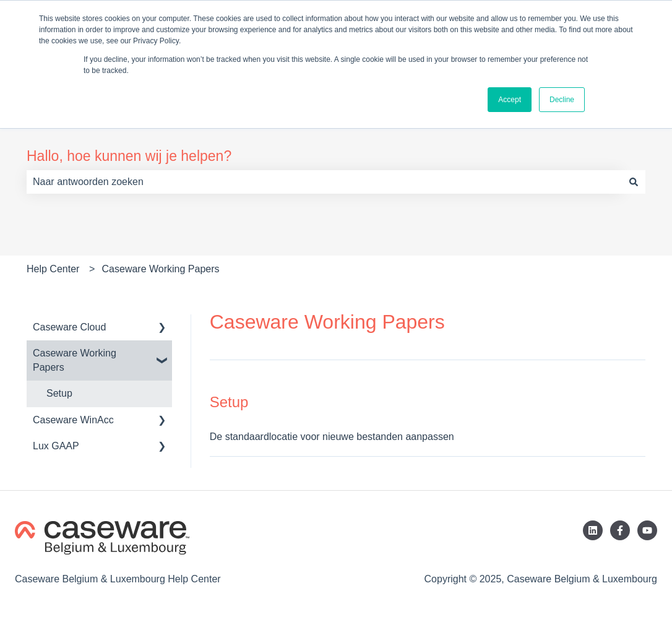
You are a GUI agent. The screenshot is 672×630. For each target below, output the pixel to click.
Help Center (53, 269)
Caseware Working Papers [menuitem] (75, 360)
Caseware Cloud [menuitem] (69, 327)
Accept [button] (510, 100)
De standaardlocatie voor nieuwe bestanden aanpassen (332, 437)
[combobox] (324, 182)
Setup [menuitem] (59, 393)
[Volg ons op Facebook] (620, 530)
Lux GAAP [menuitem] (56, 446)
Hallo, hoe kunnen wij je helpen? (129, 156)
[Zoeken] (634, 182)
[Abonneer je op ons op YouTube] (647, 530)
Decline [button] (562, 100)
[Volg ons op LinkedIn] (593, 530)
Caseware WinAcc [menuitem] (73, 420)
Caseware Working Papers (161, 269)
